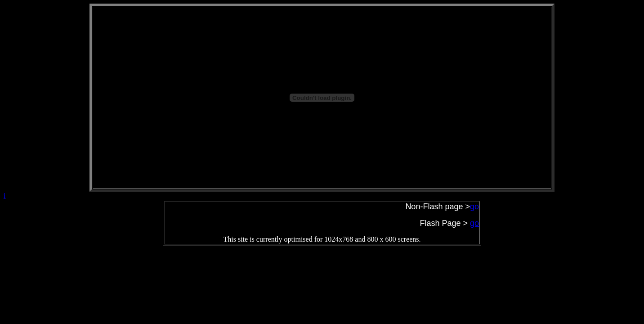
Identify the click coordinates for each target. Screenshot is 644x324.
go (474, 223)
